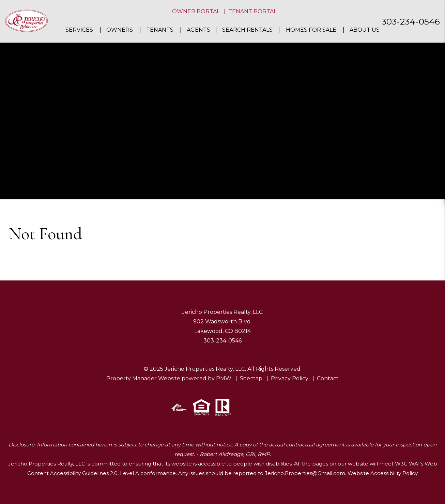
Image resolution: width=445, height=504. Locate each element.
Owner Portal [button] (196, 11)
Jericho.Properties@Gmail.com (305, 473)
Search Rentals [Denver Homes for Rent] (247, 30)
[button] (434, 167)
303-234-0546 (411, 21)
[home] (26, 21)
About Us (365, 30)
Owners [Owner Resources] (120, 30)
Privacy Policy (290, 378)
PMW (224, 378)
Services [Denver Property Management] (79, 30)
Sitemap (251, 378)
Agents (198, 30)
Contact (328, 378)
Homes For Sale (311, 30)
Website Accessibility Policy (383, 473)
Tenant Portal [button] (252, 11)
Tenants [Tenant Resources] (160, 30)
